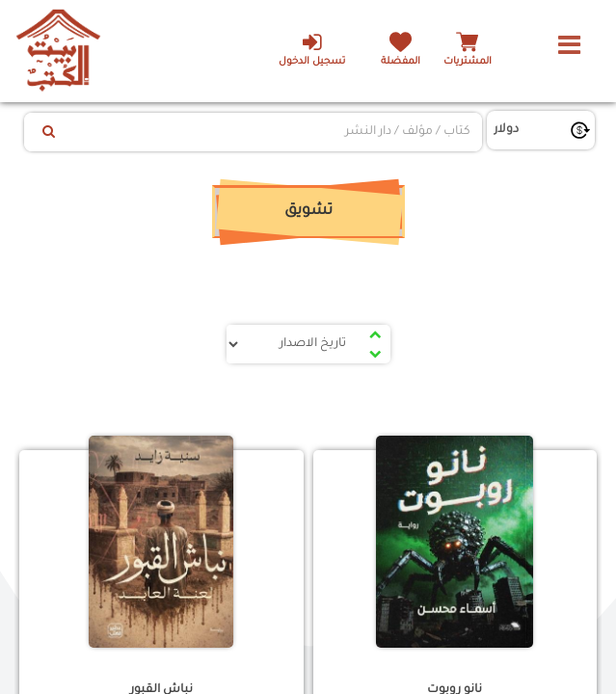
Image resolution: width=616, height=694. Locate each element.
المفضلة (401, 62)
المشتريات (468, 62)
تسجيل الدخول (312, 49)
